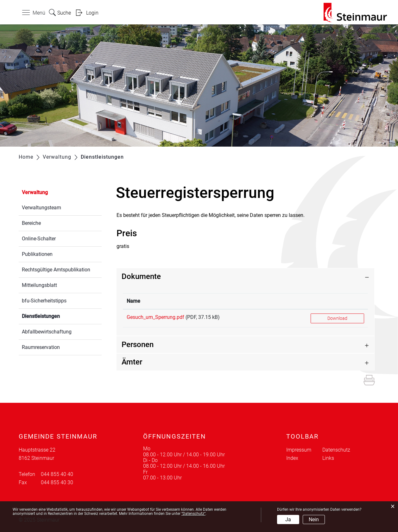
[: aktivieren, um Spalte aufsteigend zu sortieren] (337, 301)
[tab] (245, 277)
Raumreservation (41, 347)
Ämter (132, 362)
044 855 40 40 (57, 474)
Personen (138, 345)
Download (337, 318)
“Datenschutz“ (193, 514)
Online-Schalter (39, 239)
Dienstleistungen (56, 316)
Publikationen (37, 254)
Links (328, 458)
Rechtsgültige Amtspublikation (56, 270)
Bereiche (31, 223)
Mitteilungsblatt (39, 285)
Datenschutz (336, 450)
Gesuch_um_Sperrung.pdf (155, 317)
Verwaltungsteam (41, 208)
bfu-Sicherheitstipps (44, 301)
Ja (288, 519)
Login (92, 13)
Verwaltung (35, 192)
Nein (314, 519)
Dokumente (141, 276)
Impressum (299, 450)
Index (292, 458)
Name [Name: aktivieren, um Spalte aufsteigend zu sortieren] (133, 301)
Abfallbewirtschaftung (47, 332)
